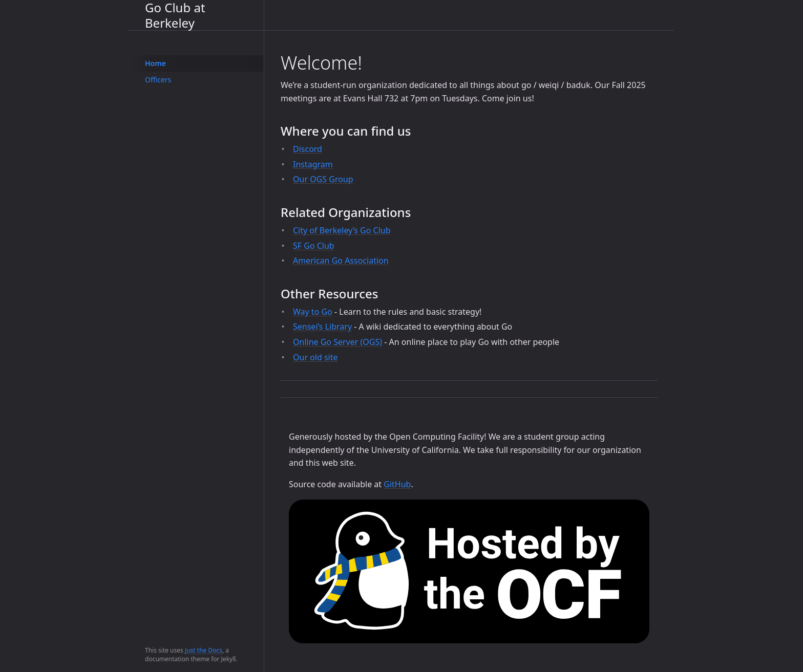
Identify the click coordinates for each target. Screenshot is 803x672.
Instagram (313, 164)
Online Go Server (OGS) (337, 342)
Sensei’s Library (322, 327)
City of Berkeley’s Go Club (342, 230)
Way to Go (313, 312)
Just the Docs (204, 650)
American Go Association (341, 261)
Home (155, 63)
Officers (158, 80)
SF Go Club (314, 246)
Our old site (315, 357)
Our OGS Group (323, 179)
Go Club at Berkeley (175, 15)
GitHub (397, 484)
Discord (308, 149)
